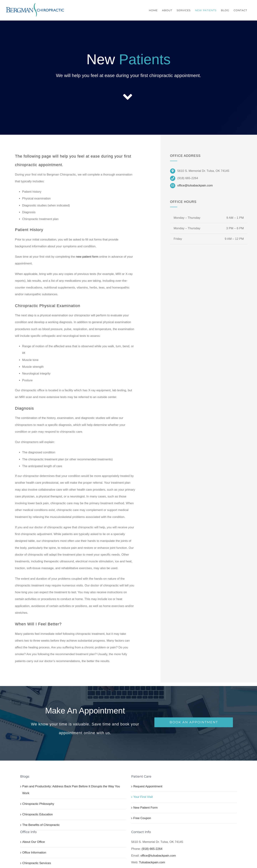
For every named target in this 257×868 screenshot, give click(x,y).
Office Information (34, 853)
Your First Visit (143, 797)
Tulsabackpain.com (152, 862)
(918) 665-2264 (152, 849)
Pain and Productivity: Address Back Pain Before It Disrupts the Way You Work (71, 790)
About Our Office (34, 842)
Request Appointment (148, 786)
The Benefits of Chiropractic (41, 825)
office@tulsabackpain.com (195, 185)
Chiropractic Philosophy (38, 804)
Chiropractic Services (37, 863)
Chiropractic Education (38, 814)
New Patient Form (145, 808)
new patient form (87, 257)
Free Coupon (142, 818)
